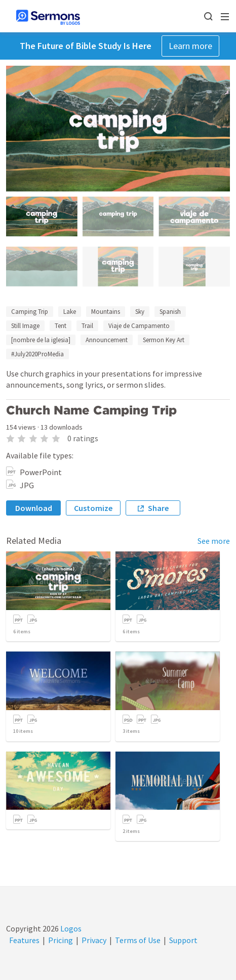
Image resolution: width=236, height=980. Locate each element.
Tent (61, 326)
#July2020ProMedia (37, 354)
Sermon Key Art (164, 340)
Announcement (107, 340)
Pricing (61, 940)
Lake (70, 312)
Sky (140, 312)
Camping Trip (30, 312)
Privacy (94, 940)
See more (214, 541)
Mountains (106, 312)
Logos (70, 928)
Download (34, 508)
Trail (87, 326)
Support (183, 940)
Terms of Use (138, 940)
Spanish (170, 312)
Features (24, 940)
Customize (93, 508)
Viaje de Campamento (139, 326)
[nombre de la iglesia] (41, 340)
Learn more (190, 46)
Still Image (25, 326)
